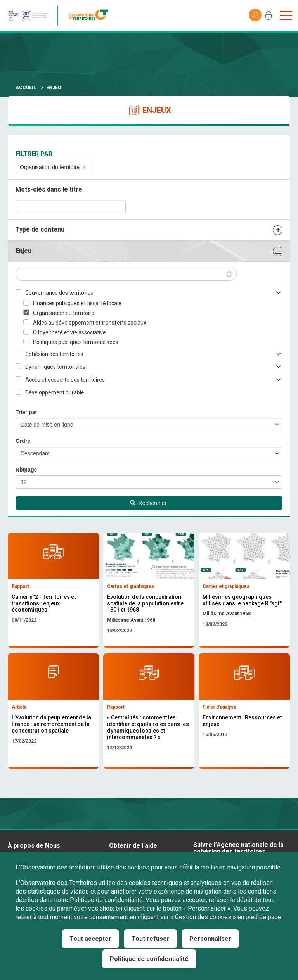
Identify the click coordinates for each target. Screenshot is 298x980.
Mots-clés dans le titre (49, 189)
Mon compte (269, 17)
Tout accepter (90, 939)
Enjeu (23, 251)
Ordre (23, 441)
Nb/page (26, 470)
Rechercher (148, 503)
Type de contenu (40, 229)
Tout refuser (151, 939)
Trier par (26, 412)
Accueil (26, 88)
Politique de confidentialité (106, 900)
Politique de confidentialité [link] (149, 959)
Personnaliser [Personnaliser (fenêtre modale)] (210, 939)
